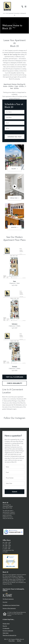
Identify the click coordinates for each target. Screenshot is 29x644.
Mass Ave (5, 626)
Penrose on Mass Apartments (9, 608)
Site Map (19, 641)
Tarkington (15, 324)
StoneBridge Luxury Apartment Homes (11, 605)
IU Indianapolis (6, 628)
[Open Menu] (26, 7)
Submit (15, 492)
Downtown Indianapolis (8, 631)
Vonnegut (15, 366)
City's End (5, 602)
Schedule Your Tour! (14, 137)
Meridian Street (6, 624)
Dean (14, 281)
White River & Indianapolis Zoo (9, 635)
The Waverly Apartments (8, 599)
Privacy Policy (12, 641)
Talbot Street (6, 633)
